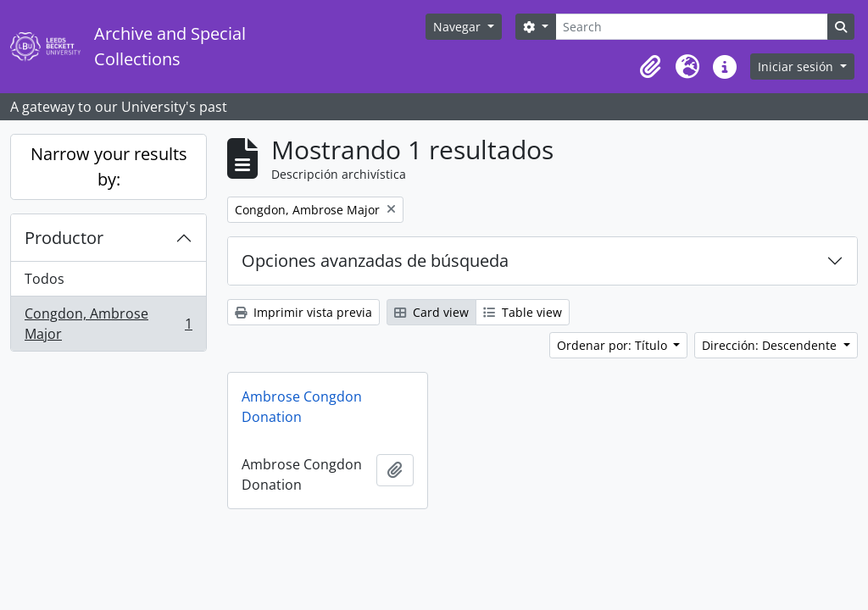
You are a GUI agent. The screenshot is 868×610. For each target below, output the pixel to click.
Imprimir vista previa (303, 312)
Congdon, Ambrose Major (108, 324)
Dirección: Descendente (771, 345)
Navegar (459, 27)
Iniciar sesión (797, 67)
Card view (431, 312)
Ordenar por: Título (614, 345)
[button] (650, 67)
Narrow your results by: (109, 166)
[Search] (692, 27)
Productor (64, 238)
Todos (45, 279)
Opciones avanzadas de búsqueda (375, 261)
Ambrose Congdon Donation (302, 407)
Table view (523, 312)
